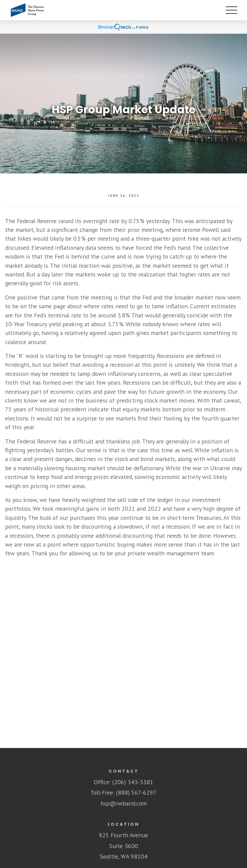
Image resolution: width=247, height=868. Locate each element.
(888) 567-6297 (136, 792)
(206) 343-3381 (133, 782)
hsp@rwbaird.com (124, 803)
